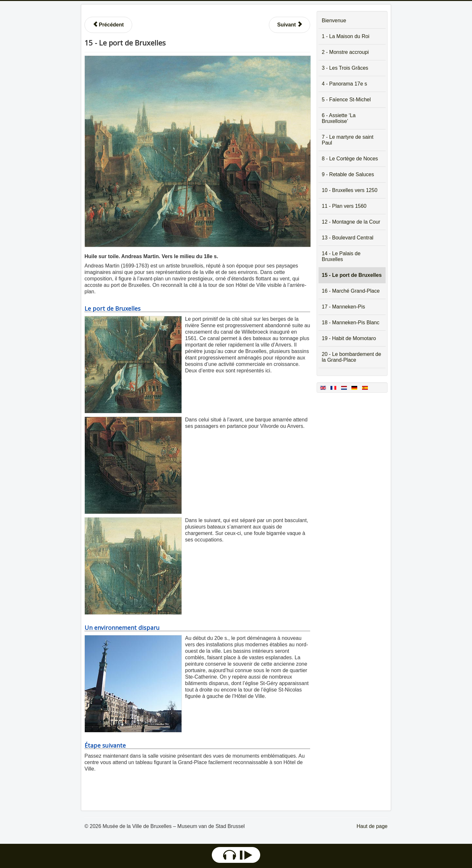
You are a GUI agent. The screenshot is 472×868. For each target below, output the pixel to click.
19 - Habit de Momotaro (349, 338)
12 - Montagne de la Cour (351, 222)
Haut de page (372, 826)
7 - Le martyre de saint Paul (348, 140)
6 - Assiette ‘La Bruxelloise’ (339, 118)
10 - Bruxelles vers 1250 (350, 190)
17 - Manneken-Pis (343, 307)
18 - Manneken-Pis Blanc (351, 323)
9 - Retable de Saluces (348, 174)
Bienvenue (334, 20)
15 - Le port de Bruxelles (352, 275)
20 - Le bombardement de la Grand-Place (351, 357)
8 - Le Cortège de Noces (350, 159)
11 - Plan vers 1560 (344, 206)
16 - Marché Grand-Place (351, 291)
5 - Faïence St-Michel (346, 100)
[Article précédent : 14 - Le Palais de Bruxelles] (108, 25)
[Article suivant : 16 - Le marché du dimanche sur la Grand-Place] (290, 25)
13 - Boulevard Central (348, 238)
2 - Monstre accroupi (345, 52)
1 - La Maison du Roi (346, 36)
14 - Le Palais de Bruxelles (341, 256)
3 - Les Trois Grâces (345, 68)
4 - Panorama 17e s (344, 84)
